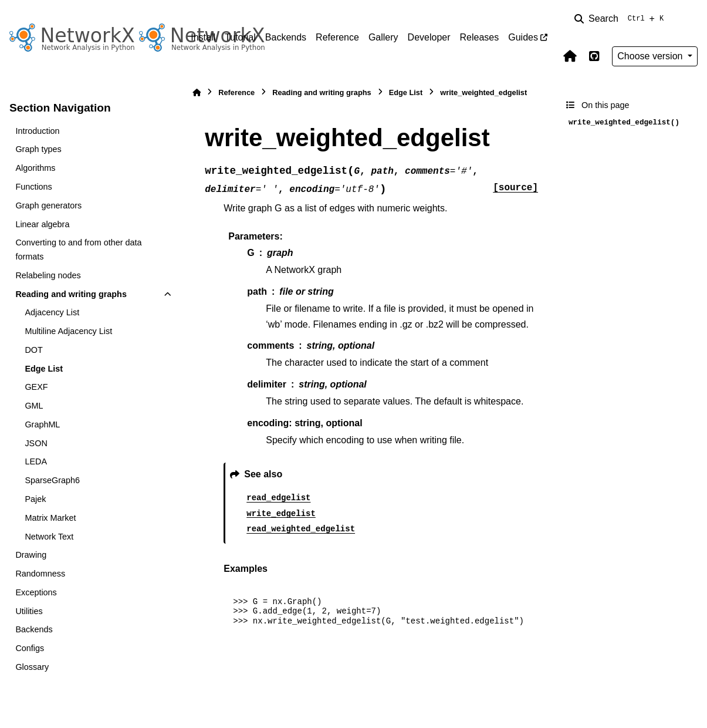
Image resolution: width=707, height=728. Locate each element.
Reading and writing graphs (71, 294)
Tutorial (240, 37)
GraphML (42, 424)
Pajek (35, 499)
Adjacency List (52, 312)
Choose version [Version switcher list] (651, 56)
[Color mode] (691, 19)
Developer (429, 37)
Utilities (29, 611)
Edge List (44, 369)
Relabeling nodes (48, 275)
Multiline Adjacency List (68, 331)
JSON (36, 443)
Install (203, 37)
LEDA (36, 461)
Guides (523, 37)
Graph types (38, 149)
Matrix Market (50, 518)
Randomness (40, 574)
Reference (337, 37)
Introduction (37, 131)
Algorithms (35, 168)
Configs (30, 648)
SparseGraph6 (52, 480)
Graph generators (48, 205)
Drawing (31, 555)
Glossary (32, 667)
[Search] (621, 19)
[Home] (197, 92)
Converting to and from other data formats (78, 250)
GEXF (36, 387)
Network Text (49, 537)
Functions (33, 187)
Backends (286, 37)
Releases (480, 37)
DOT (33, 350)
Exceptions (36, 592)
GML (34, 406)
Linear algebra (42, 224)
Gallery (383, 37)
